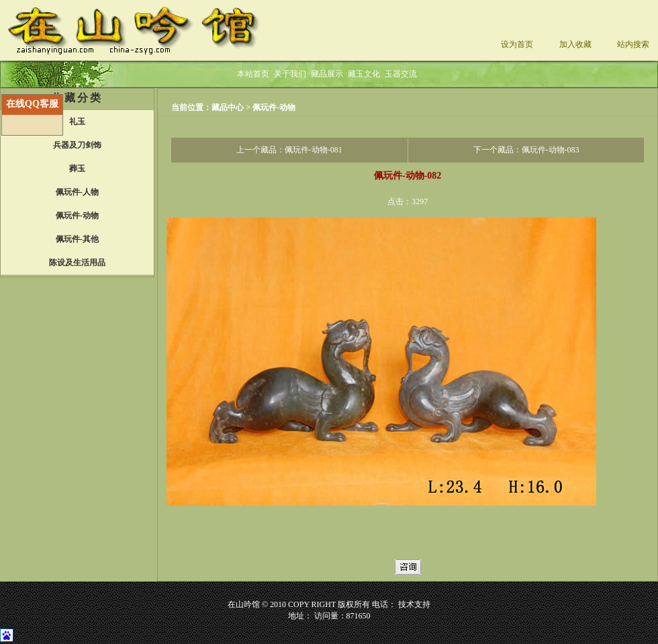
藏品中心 (229, 107)
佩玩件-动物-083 (551, 150)
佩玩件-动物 (274, 107)
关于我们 (290, 74)
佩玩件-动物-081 (314, 150)
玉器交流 (401, 74)
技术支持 (414, 604)
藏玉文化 (364, 74)
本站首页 (253, 74)
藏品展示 (327, 74)
